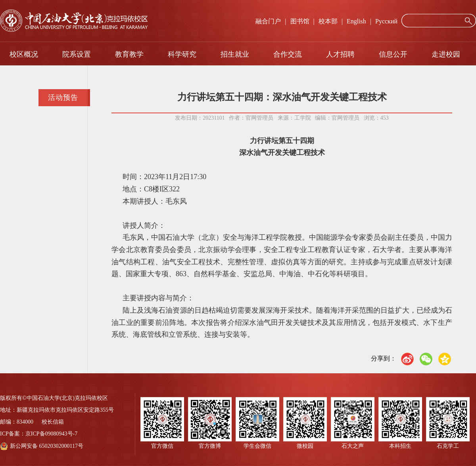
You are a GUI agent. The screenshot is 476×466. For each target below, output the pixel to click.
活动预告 (63, 97)
